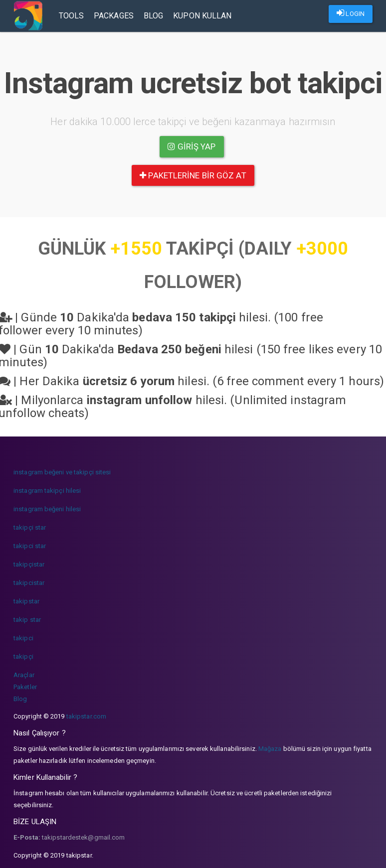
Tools (72, 16)
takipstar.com (86, 716)
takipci (23, 638)
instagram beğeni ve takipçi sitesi (62, 472)
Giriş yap (192, 146)
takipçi (23, 656)
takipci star (30, 546)
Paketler (25, 687)
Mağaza (270, 749)
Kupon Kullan (203, 16)
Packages (114, 16)
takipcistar (29, 583)
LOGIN (351, 13)
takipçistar (29, 564)
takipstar (26, 601)
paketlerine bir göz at (193, 175)
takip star (27, 620)
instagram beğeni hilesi (47, 509)
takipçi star (30, 527)
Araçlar (24, 675)
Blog (154, 16)
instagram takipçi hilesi (47, 491)
